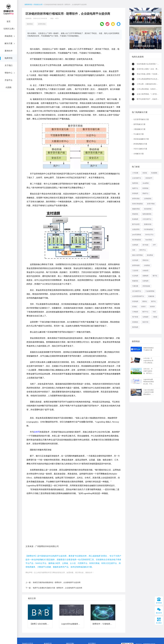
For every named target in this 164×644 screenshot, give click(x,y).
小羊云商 (25, 616)
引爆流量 (135, 286)
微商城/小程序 (27, 619)
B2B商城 (145, 188)
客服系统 (135, 281)
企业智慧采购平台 (138, 296)
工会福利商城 (150, 291)
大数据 (155, 317)
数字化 (155, 276)
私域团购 (154, 173)
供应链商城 (148, 209)
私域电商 (135, 219)
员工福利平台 (137, 291)
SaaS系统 (149, 240)
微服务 (46, 619)
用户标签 (145, 245)
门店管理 (135, 271)
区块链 (134, 307)
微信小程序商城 (137, 255)
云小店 (24, 622)
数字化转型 (136, 224)
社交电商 (135, 276)
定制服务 (47, 624)
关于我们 (9, 65)
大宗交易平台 (147, 219)
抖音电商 (135, 301)
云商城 (24, 624)
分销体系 (145, 271)
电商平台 (135, 188)
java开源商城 (137, 235)
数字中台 (145, 312)
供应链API (149, 178)
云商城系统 (148, 199)
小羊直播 (135, 173)
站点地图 (116, 637)
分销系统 (147, 265)
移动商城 (150, 255)
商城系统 (9, 36)
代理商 (9, 87)
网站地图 (109, 637)
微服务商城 (136, 209)
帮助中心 (9, 73)
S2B (134, 250)
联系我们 (91, 624)
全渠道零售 (136, 229)
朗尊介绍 (91, 616)
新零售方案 (70, 616)
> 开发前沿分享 (37, 5)
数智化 (145, 301)
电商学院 (9, 58)
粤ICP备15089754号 (98, 637)
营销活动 (145, 260)
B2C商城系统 (137, 240)
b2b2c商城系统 (49, 640)
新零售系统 (42, 24)
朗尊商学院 (28, 5)
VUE (154, 312)
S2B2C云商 (9, 29)
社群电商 (145, 281)
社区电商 (135, 260)
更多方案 (69, 624)
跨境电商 (135, 193)
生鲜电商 (135, 245)
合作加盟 (91, 619)
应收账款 (135, 322)
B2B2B (152, 307)
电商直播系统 (147, 214)
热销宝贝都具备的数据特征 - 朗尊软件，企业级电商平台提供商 (57, 551)
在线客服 (146, 621)
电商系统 (30, 24)
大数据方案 (70, 619)
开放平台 (9, 80)
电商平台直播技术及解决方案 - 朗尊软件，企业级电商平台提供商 (58, 556)
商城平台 (145, 193)
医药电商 (135, 327)
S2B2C (143, 307)
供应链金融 (146, 286)
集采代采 (145, 322)
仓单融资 (145, 317)
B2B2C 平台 (48, 616)
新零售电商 (136, 265)
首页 (9, 21)
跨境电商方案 (70, 622)
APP (154, 245)
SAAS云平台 (149, 235)
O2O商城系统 (148, 229)
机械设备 (151, 296)
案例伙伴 (9, 51)
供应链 (145, 173)
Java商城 (145, 183)
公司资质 (91, 622)
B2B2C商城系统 (138, 204)
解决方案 (9, 43)
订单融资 (135, 312)
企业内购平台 (137, 178)
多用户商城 (151, 204)
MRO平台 (143, 250)
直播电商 (145, 276)
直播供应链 (148, 224)
